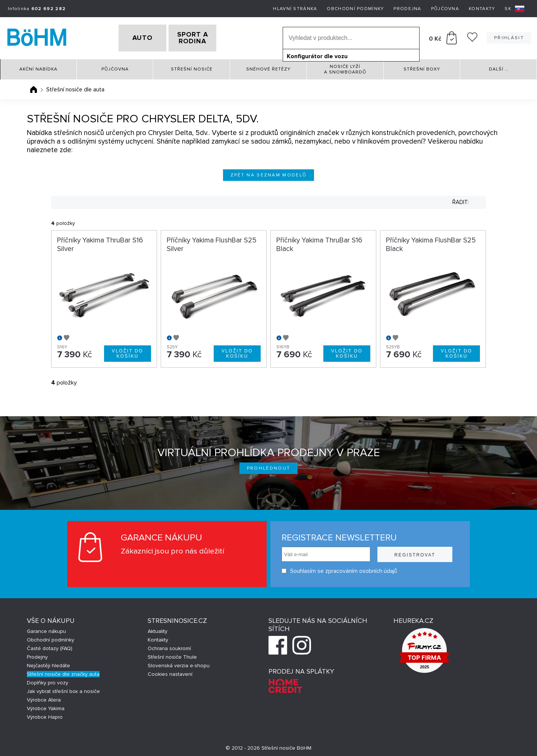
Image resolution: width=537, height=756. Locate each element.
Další (499, 67)
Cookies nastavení (170, 672)
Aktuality (158, 629)
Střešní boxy (422, 67)
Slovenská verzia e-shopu (179, 663)
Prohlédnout (269, 466)
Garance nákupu (46, 629)
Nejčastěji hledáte (48, 663)
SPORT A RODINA (204, 37)
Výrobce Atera (44, 697)
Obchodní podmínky (355, 9)
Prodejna (407, 9)
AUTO (131, 37)
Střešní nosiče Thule (172, 654)
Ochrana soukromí (169, 646)
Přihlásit (509, 37)
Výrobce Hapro (45, 714)
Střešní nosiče (192, 67)
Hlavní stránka (295, 9)
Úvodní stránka (34, 87)
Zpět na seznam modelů (269, 172)
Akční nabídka (38, 67)
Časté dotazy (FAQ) (50, 646)
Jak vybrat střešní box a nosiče (63, 689)
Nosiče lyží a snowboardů (345, 67)
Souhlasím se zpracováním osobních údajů (339, 568)
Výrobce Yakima (46, 706)
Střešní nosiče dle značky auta (63, 672)
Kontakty (482, 9)
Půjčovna (445, 9)
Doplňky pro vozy (48, 680)
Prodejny (37, 654)
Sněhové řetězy (268, 67)
